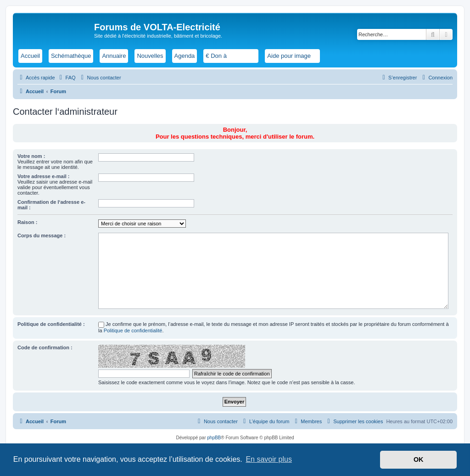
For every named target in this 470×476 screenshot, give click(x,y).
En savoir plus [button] (269, 459)
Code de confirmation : (45, 347)
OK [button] (419, 459)
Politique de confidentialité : (51, 324)
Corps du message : (42, 235)
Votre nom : (31, 156)
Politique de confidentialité (133, 330)
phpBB (214, 438)
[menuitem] (67, 78)
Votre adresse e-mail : (44, 176)
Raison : (27, 222)
